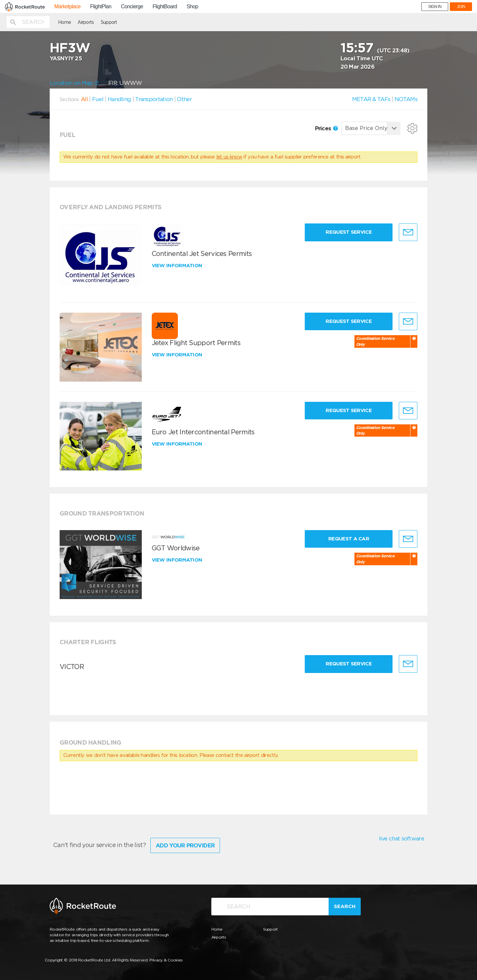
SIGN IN (435, 7)
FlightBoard (165, 7)
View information (178, 266)
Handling (119, 99)
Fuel (98, 99)
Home (64, 22)
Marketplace (67, 7)
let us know (229, 157)
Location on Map (74, 83)
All (84, 99)
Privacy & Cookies (166, 960)
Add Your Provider (185, 845)
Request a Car (349, 539)
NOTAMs (406, 99)
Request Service (349, 232)
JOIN (461, 7)
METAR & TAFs (371, 99)
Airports (86, 22)
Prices (326, 128)
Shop (192, 7)
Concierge (132, 7)
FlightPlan (101, 7)
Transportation (154, 99)
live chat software (401, 838)
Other (184, 99)
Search (345, 906)
